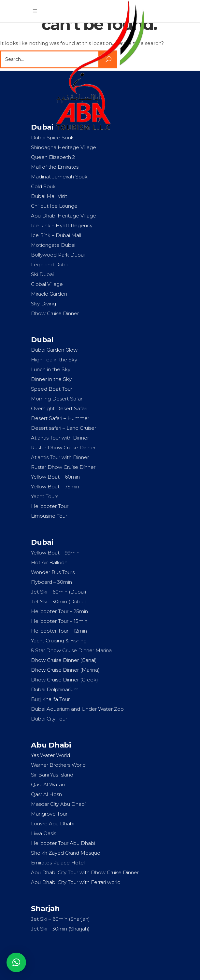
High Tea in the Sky (54, 360)
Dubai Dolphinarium (55, 689)
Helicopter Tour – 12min (59, 631)
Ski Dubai (42, 274)
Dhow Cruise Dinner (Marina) (65, 670)
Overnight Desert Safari (59, 408)
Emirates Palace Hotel (58, 863)
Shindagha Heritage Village (64, 147)
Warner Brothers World (58, 765)
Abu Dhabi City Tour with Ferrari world (76, 882)
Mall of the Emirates (55, 167)
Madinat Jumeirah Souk (59, 177)
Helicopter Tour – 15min (59, 621)
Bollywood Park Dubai (58, 255)
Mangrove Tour (49, 814)
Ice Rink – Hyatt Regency (62, 225)
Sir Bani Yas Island (52, 775)
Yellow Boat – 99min (55, 553)
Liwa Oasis (43, 833)
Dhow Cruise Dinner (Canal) (64, 660)
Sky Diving (43, 304)
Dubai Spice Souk (52, 138)
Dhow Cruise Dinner (55, 313)
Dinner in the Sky (51, 379)
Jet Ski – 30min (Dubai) (58, 602)
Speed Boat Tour (52, 389)
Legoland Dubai (50, 265)
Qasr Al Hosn (46, 794)
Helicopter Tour (50, 506)
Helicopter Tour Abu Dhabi (63, 843)
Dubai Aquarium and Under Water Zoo (77, 709)
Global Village (47, 284)
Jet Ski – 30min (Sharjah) (60, 929)
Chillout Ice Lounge (54, 206)
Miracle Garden (49, 294)
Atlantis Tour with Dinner (60, 438)
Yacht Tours (45, 496)
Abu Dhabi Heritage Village (64, 216)
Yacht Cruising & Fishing (59, 641)
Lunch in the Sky (51, 369)
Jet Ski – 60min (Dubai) (59, 592)
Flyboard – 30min (51, 582)
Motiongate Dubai (53, 245)
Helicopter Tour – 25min (59, 611)
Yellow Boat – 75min (55, 487)
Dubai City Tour (49, 719)
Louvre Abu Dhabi (53, 824)
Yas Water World (50, 755)
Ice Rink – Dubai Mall (56, 235)
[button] (16, 962)
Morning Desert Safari (57, 399)
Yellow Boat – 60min (55, 477)
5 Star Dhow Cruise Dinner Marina (71, 650)
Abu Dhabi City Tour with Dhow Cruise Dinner (85, 872)
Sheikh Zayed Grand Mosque (66, 853)
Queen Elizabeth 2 (53, 157)
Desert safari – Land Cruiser (64, 428)
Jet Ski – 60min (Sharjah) (60, 919)
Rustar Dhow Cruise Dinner (63, 448)
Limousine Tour (49, 516)
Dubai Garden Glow (54, 350)
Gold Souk (43, 186)
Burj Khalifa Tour (50, 699)
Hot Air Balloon (49, 562)
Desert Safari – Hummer (60, 418)
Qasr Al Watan (48, 784)
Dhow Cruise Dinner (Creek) (64, 680)
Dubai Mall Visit (49, 196)
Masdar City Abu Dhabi (58, 804)
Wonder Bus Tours (53, 572)
